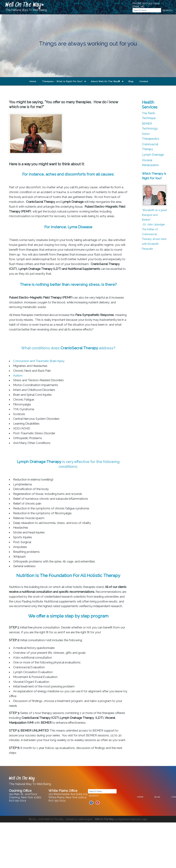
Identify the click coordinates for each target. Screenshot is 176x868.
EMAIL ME (138, 7)
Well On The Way (23, 5)
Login (144, 819)
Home (33, 81)
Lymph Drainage (153, 155)
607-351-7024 (151, 3)
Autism (18, 375)
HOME (140, 797)
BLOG (157, 797)
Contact (144, 81)
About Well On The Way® (105, 81)
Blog (131, 81)
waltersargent (85, 819)
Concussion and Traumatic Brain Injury (39, 361)
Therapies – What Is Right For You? (62, 81)
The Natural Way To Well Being (26, 10)
